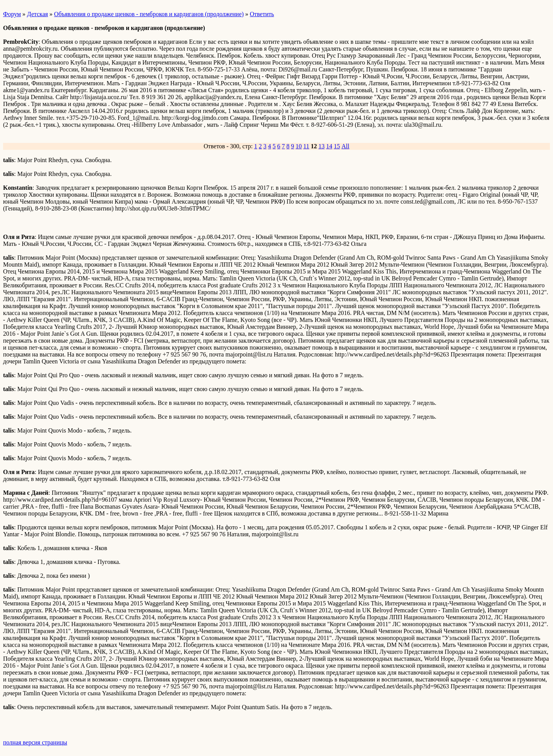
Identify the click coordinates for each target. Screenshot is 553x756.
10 (299, 146)
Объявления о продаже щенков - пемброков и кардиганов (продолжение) (149, 14)
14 (329, 146)
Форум (12, 14)
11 (306, 146)
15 (337, 146)
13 (321, 146)
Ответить (262, 14)
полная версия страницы (35, 742)
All (345, 146)
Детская (37, 14)
